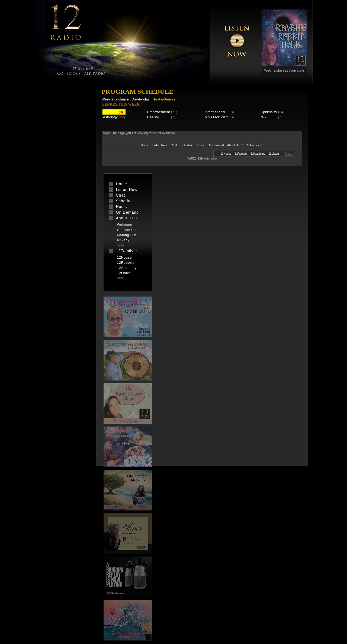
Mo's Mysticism (217, 117)
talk (264, 117)
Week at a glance (115, 99)
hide (289, 154)
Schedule (187, 145)
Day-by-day (140, 99)
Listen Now (160, 145)
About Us (236, 145)
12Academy (258, 154)
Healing (153, 117)
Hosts (200, 145)
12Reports (241, 154)
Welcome (125, 225)
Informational (215, 112)
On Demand (216, 145)
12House (226, 154)
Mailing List (127, 235)
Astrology (110, 117)
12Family (255, 145)
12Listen (274, 154)
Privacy (123, 240)
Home (145, 145)
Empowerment (159, 112)
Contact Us (126, 230)
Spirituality (269, 112)
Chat (174, 145)
